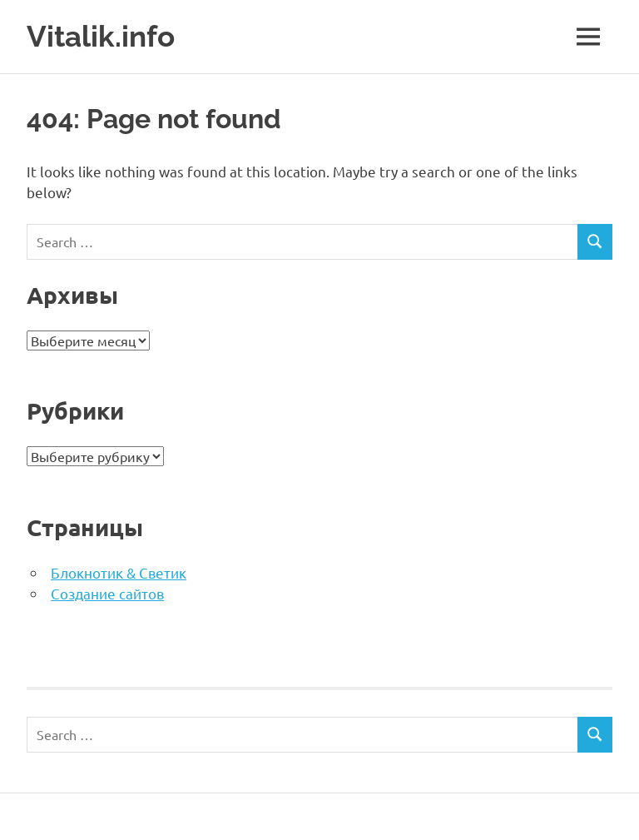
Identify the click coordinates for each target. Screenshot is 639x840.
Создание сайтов (107, 593)
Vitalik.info (101, 36)
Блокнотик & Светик (119, 572)
